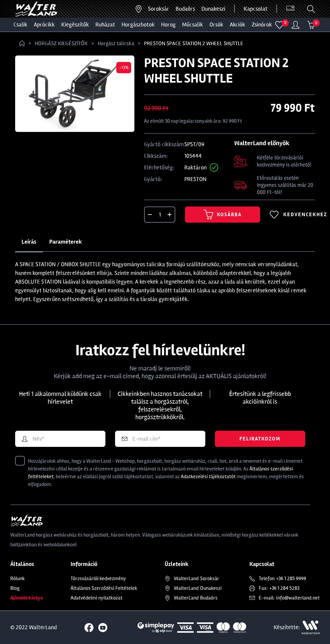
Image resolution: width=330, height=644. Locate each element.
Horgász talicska (116, 43)
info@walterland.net (298, 598)
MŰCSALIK (193, 25)
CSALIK (20, 25)
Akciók (238, 25)
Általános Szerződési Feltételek (104, 588)
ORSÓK (216, 25)
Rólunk (18, 579)
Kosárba (223, 215)
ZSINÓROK (262, 25)
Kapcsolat (256, 9)
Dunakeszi (213, 9)
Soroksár (159, 9)
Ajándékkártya (27, 598)
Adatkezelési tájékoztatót (208, 477)
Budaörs (185, 9)
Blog (15, 588)
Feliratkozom (260, 439)
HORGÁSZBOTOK (138, 25)
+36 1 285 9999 (291, 579)
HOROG (168, 25)
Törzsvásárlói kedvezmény (98, 579)
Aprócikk (44, 25)
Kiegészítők (75, 25)
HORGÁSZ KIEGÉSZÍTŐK (61, 43)
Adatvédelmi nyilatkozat (97, 598)
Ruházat (105, 25)
